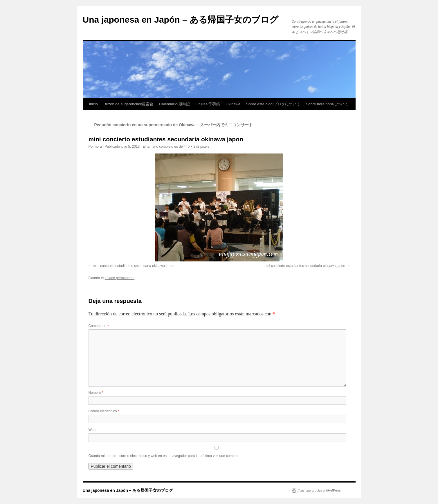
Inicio (93, 104)
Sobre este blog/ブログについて (273, 104)
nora (98, 147)
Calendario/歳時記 (174, 104)
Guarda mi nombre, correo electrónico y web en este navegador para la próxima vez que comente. (165, 456)
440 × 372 (192, 147)
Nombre (96, 393)
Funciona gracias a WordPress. (319, 490)
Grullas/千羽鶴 (208, 104)
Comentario (99, 326)
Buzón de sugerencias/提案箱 (128, 104)
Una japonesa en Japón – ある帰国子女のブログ (181, 20)
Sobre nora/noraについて (327, 104)
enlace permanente (120, 278)
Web (92, 430)
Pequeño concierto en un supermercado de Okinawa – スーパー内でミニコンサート (171, 125)
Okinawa (233, 104)
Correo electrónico (104, 411)
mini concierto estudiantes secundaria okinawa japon (134, 266)
